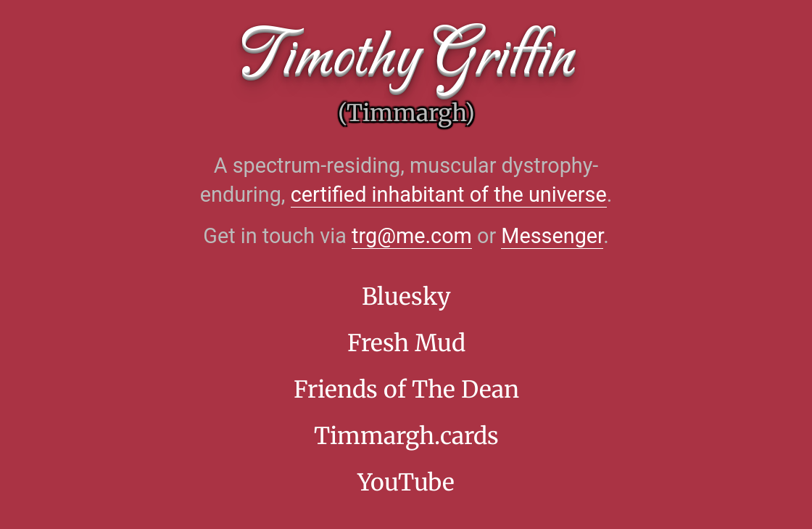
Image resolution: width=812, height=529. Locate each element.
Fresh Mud (406, 343)
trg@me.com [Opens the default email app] (412, 236)
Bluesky (406, 297)
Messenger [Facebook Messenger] (552, 236)
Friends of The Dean (406, 390)
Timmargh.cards (406, 436)
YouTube (406, 483)
